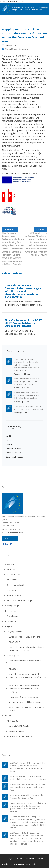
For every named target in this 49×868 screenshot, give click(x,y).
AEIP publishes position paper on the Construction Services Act (29, 408)
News (8, 49)
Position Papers (13, 449)
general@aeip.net (15, 532)
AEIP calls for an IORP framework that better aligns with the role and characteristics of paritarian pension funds (27, 365)
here (35, 173)
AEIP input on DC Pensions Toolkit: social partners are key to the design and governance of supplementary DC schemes (29, 807)
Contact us (10, 538)
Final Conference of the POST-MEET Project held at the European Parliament (28, 381)
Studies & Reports (20, 49)
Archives (10, 436)
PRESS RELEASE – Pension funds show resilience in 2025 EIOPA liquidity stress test (27, 395)
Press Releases (13, 453)
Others (9, 445)
